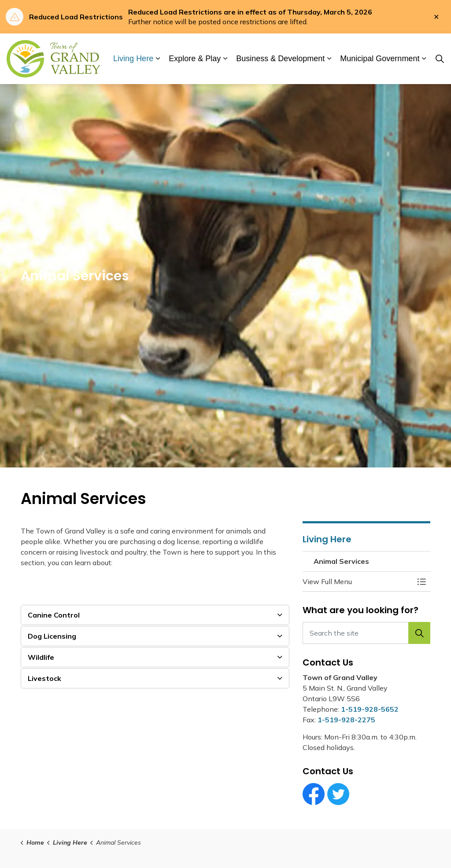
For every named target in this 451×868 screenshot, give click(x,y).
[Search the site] (366, 633)
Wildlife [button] (41, 657)
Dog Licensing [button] (52, 636)
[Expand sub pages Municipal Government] (424, 59)
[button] (358, 581)
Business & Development (280, 59)
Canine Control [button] (54, 615)
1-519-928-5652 (370, 709)
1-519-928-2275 (346, 720)
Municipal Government (380, 59)
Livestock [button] (44, 678)
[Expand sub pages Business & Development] (329, 59)
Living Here (133, 59)
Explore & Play (195, 59)
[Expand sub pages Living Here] (158, 59)
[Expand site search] (440, 59)
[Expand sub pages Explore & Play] (225, 59)
